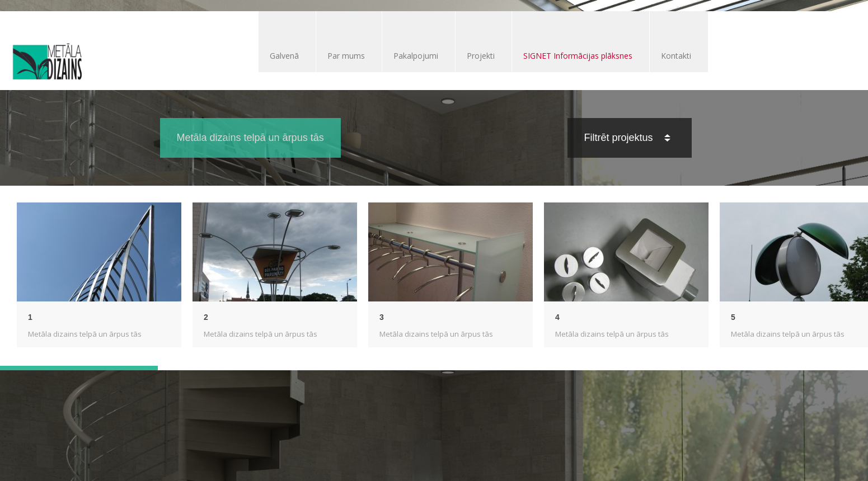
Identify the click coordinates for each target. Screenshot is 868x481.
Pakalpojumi (416, 56)
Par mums (346, 56)
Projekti (481, 56)
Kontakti (676, 56)
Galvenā (284, 56)
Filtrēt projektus (627, 138)
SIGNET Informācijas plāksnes (578, 56)
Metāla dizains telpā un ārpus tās (85, 334)
